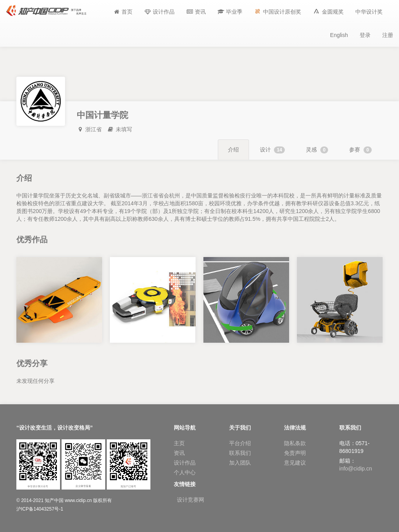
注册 (388, 35)
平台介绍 (240, 443)
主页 (179, 443)
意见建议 (295, 463)
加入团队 (240, 463)
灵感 (317, 150)
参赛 (360, 150)
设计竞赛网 (191, 500)
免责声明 (295, 453)
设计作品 (185, 463)
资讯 (179, 453)
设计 (272, 150)
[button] (230, 12)
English (339, 35)
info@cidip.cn (356, 469)
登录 (365, 35)
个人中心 (185, 472)
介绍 (233, 150)
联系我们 (240, 453)
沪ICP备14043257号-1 (40, 509)
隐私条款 (295, 443)
